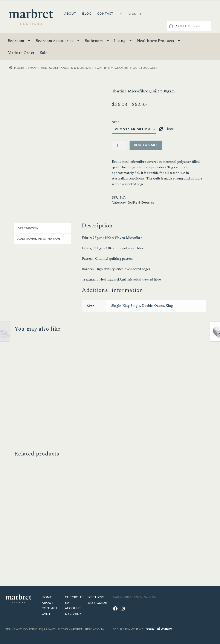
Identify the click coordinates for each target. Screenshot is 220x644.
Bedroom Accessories (54, 41)
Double (147, 306)
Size (116, 122)
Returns (96, 597)
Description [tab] (28, 228)
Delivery (73, 614)
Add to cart (146, 145)
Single (116, 306)
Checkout (74, 597)
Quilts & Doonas (76, 68)
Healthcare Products (156, 41)
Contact (105, 14)
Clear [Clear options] (169, 129)
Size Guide (98, 603)
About (70, 14)
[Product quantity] (119, 146)
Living (120, 41)
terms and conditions (24, 629)
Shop (32, 68)
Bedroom (16, 41)
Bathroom (94, 41)
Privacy (50, 629)
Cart (46, 614)
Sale (44, 53)
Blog (87, 14)
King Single (131, 306)
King (169, 306)
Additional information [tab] (39, 239)
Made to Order (21, 53)
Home (19, 68)
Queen (159, 306)
